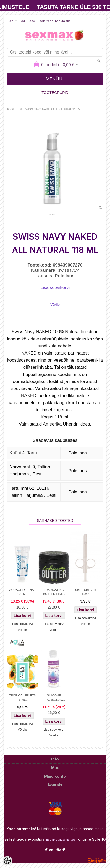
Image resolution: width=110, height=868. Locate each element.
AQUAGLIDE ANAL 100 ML (22, 592)
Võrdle (55, 305)
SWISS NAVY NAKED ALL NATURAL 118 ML (53, 109)
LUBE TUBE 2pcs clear (85, 592)
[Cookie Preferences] (7, 861)
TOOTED (13, 109)
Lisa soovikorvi (55, 288)
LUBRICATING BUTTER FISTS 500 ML (54, 592)
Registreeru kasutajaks (54, 21)
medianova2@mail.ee (61, 840)
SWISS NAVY (69, 271)
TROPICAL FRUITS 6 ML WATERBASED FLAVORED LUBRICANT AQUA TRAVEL (22, 698)
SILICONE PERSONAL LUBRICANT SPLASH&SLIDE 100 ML (54, 698)
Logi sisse (27, 21)
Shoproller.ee (97, 860)
